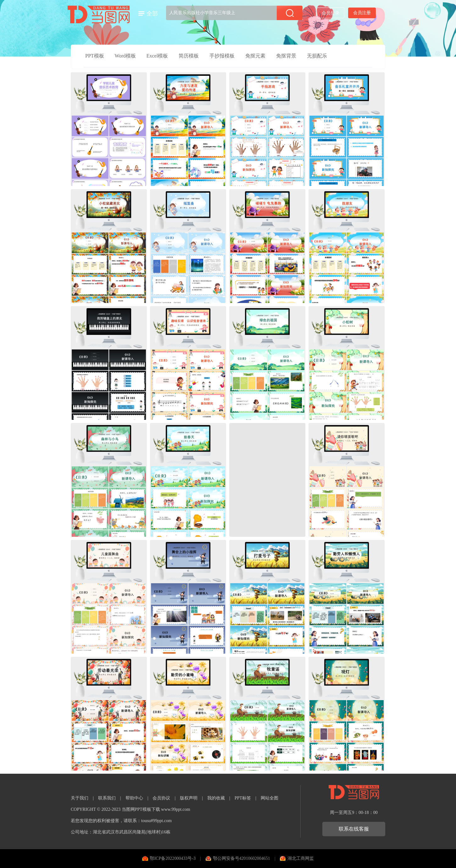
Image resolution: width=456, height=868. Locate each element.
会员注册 (362, 13)
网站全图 (270, 798)
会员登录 (331, 13)
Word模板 (125, 56)
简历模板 (189, 56)
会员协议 (161, 798)
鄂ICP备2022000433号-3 (172, 858)
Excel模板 (157, 56)
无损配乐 (317, 56)
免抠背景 (286, 56)
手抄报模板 (222, 56)
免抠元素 (255, 56)
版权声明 (189, 798)
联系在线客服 (354, 829)
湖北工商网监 (301, 858)
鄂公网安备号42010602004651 (242, 858)
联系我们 (107, 798)
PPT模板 (95, 56)
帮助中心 (134, 798)
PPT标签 (243, 798)
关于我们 (80, 798)
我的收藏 (216, 798)
